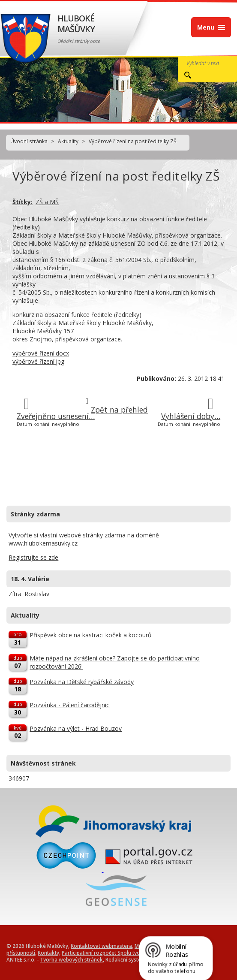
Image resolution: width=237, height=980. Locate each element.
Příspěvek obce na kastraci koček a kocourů (91, 635)
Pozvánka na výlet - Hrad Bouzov (76, 728)
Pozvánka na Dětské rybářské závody (82, 682)
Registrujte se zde (33, 557)
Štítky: (22, 202)
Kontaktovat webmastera (101, 946)
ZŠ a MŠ (47, 202)
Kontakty (48, 953)
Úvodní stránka (29, 141)
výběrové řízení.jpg (38, 361)
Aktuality (68, 141)
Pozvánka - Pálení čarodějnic (69, 705)
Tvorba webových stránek (71, 959)
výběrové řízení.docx (41, 353)
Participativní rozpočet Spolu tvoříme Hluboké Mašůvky (128, 953)
